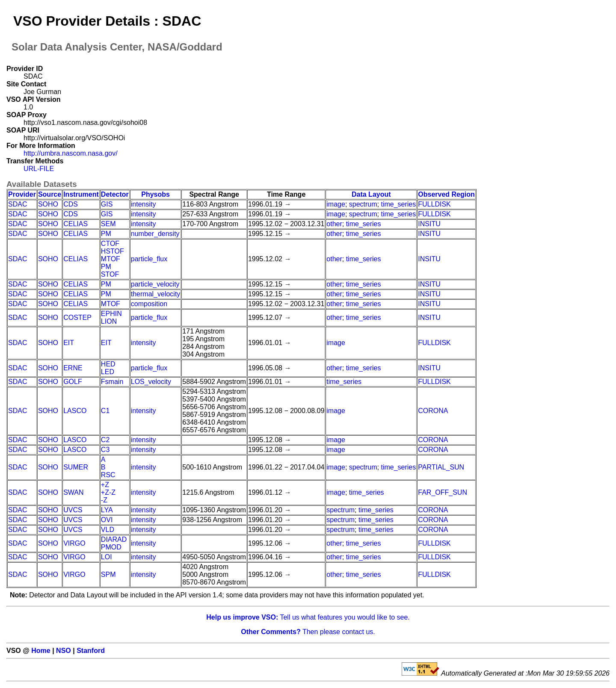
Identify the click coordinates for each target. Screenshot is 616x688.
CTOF (110, 244)
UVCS (73, 510)
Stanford (91, 651)
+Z (105, 485)
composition (149, 304)
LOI (107, 557)
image (336, 204)
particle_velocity (155, 284)
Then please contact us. (308, 632)
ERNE (73, 368)
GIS (107, 204)
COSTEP (77, 317)
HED (108, 364)
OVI (107, 520)
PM (106, 234)
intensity (144, 204)
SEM (108, 224)
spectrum (363, 204)
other (334, 224)
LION (109, 321)
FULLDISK (434, 204)
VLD (108, 530)
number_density (155, 234)
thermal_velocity (156, 294)
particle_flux (149, 259)
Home (41, 651)
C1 (105, 411)
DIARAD (114, 539)
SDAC (18, 204)
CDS (71, 204)
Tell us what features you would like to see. (308, 617)
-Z (104, 500)
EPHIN (111, 314)
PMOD (111, 547)
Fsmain (112, 382)
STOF (110, 274)
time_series (398, 204)
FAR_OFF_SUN (443, 492)
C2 (105, 440)
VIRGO (74, 543)
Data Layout (371, 194)
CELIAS (76, 224)
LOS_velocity (151, 382)
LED (108, 372)
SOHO (48, 204)
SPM (108, 574)
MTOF (111, 259)
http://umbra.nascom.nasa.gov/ (71, 153)
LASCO (75, 411)
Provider (22, 194)
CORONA (433, 411)
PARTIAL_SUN (441, 467)
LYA (107, 510)
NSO (64, 651)
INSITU (429, 224)
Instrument (81, 194)
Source (50, 194)
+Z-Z (108, 492)
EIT (69, 343)
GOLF (73, 382)
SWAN (73, 492)
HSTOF (113, 251)
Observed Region (446, 194)
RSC (108, 475)
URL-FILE (39, 169)
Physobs (155, 194)
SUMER (76, 467)
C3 (105, 450)
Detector (115, 194)
